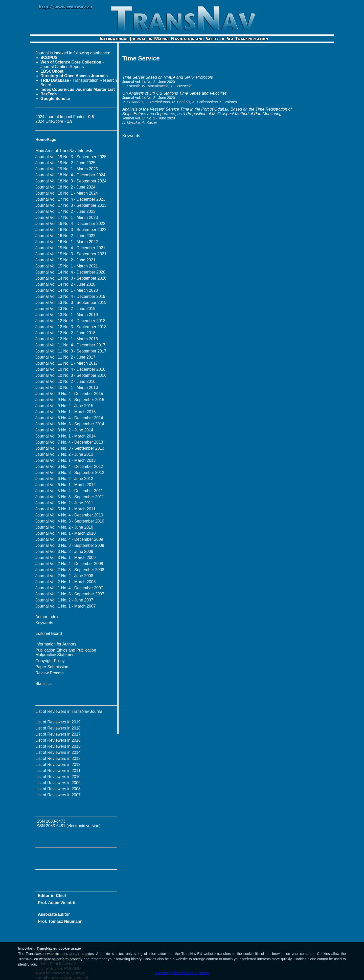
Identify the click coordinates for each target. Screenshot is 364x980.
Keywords (44, 623)
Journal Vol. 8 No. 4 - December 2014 (69, 418)
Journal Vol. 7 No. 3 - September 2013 (70, 448)
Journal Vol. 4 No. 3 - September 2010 (70, 521)
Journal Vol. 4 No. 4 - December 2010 (69, 515)
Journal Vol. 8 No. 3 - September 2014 (70, 424)
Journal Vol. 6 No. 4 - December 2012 (69, 466)
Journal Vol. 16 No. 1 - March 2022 (67, 242)
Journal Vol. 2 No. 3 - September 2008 (70, 570)
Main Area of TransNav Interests (64, 151)
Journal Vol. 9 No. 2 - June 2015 (64, 406)
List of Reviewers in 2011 (58, 771)
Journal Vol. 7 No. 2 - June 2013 (64, 454)
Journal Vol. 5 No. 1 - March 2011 (65, 509)
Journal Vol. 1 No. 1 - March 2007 (65, 606)
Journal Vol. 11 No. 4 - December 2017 (70, 345)
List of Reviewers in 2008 (58, 789)
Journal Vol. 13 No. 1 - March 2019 (67, 315)
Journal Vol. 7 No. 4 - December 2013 (69, 442)
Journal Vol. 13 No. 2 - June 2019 (65, 309)
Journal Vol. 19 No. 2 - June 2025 (65, 163)
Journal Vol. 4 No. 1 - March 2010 (65, 533)
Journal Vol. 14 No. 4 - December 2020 (70, 272)
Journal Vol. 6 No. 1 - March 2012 (65, 485)
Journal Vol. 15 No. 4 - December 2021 (70, 248)
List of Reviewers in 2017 (58, 734)
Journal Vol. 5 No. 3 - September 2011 (70, 497)
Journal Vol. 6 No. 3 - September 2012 (70, 473)
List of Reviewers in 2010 (58, 777)
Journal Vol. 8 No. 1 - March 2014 (65, 436)
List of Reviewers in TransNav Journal (69, 711)
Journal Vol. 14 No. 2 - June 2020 (65, 284)
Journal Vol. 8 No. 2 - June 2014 (64, 430)
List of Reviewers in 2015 (58, 746)
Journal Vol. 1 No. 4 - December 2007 (69, 588)
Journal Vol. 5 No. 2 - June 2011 (64, 503)
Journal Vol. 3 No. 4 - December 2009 (69, 539)
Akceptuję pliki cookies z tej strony (182, 973)
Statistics (43, 684)
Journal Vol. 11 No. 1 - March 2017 (67, 363)
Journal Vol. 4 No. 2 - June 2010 (64, 527)
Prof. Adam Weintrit (57, 903)
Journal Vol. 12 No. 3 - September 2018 (71, 327)
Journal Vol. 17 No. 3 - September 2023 (71, 205)
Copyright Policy (50, 661)
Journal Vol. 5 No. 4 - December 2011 (69, 491)
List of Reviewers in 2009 (58, 783)
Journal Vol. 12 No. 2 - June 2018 (65, 333)
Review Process (50, 673)
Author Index (47, 617)
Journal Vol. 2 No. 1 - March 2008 (65, 582)
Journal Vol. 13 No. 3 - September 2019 (71, 303)
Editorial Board (49, 633)
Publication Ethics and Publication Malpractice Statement (66, 652)
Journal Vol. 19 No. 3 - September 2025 (71, 157)
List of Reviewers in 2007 (58, 795)
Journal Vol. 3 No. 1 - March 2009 (65, 558)
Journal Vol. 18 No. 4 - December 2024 (70, 175)
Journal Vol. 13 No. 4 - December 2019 (70, 296)
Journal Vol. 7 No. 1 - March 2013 (65, 460)
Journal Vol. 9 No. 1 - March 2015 (65, 412)
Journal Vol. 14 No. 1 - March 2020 (67, 290)
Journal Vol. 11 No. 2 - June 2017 (65, 357)
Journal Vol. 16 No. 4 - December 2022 (70, 224)
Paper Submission (52, 667)
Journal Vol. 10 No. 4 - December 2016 (70, 369)
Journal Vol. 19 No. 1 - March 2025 (67, 169)
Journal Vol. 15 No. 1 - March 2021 (67, 266)
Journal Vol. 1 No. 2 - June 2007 (64, 600)
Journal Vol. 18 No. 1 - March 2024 (67, 193)
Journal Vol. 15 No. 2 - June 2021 (65, 260)
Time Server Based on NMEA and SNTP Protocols (168, 77)
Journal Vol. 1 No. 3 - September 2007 (70, 594)
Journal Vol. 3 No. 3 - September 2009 (70, 545)
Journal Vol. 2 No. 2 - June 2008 (64, 576)
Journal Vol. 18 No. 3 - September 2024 (71, 181)
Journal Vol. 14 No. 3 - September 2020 (71, 278)
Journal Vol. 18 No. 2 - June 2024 (65, 187)
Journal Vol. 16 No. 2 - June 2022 (65, 236)
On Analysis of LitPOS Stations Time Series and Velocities (175, 93)
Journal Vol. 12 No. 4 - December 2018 (70, 321)
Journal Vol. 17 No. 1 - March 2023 (67, 217)
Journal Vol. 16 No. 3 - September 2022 (71, 230)
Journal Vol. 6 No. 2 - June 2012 (64, 479)
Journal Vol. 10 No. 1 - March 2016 (67, 388)
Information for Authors (56, 644)
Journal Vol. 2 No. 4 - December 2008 (69, 564)
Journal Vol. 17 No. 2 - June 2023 (65, 211)
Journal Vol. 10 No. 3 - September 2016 (71, 375)
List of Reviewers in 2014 (58, 752)
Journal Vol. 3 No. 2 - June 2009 (64, 551)
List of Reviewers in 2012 (58, 765)
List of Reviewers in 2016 (58, 740)
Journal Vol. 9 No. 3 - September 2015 (70, 400)
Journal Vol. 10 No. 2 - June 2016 (65, 381)
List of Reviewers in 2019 (58, 722)
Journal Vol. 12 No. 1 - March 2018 (67, 339)
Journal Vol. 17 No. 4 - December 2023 (70, 199)
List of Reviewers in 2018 (58, 728)
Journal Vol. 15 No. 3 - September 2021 (71, 254)
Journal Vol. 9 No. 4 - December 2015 (69, 394)
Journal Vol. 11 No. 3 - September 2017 (71, 351)
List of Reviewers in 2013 (58, 758)
